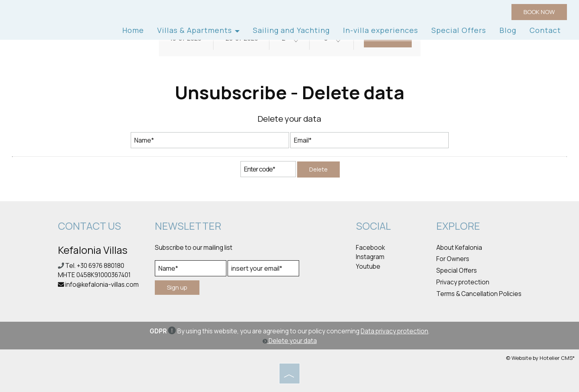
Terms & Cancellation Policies (479, 294)
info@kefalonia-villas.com (102, 285)
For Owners (453, 259)
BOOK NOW (539, 12)
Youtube (368, 266)
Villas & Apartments (198, 30)
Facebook (370, 248)
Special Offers (459, 30)
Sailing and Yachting (291, 30)
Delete (318, 169)
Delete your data (290, 341)
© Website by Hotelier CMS (539, 358)
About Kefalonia (459, 248)
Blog (508, 30)
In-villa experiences (381, 30)
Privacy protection (463, 282)
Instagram (370, 257)
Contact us (89, 226)
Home (133, 30)
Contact (545, 30)
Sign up (177, 287)
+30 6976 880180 (101, 266)
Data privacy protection (394, 331)
